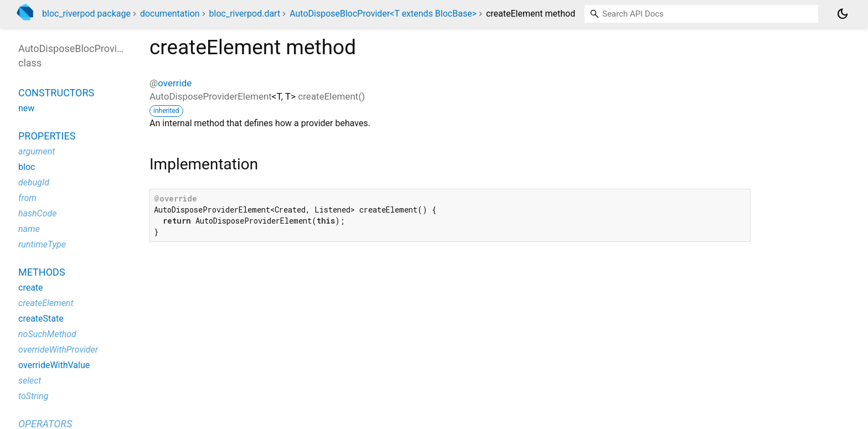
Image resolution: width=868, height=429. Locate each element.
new (26, 108)
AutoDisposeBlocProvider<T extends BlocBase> (383, 14)
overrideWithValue (54, 365)
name (29, 229)
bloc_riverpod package (86, 14)
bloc (27, 167)
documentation (170, 14)
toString (33, 396)
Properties (47, 136)
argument (37, 151)
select (30, 381)
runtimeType (42, 244)
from (27, 198)
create (31, 288)
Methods (42, 272)
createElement (46, 303)
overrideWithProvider (58, 350)
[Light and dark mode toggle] (843, 14)
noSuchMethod (47, 334)
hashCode (37, 213)
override (175, 83)
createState (41, 319)
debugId (34, 182)
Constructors (56, 93)
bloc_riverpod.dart (245, 14)
